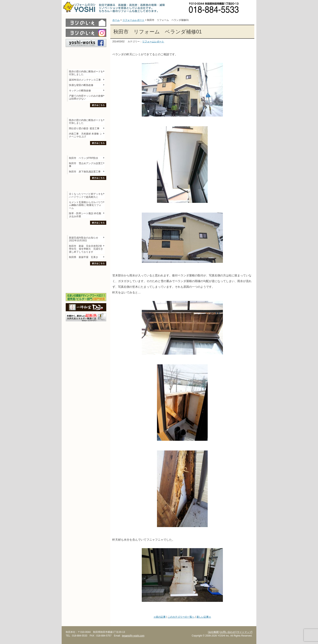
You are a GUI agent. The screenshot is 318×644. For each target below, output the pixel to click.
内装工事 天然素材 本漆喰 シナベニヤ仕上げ (85, 135)
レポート (86, 54)
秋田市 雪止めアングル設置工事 (86, 165)
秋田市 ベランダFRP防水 (84, 158)
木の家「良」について (86, 272)
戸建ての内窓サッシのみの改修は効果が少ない (86, 97)
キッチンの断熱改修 (81, 91)
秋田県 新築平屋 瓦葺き (84, 257)
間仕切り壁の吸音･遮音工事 (84, 128)
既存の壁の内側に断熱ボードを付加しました (86, 73)
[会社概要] (213, 632)
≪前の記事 (160, 617)
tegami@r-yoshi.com (133, 636)
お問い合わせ (249, 7)
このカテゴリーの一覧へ (181, 617)
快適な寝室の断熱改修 (81, 85)
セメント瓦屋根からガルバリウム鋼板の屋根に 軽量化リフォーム (86, 205)
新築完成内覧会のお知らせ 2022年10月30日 (84, 239)
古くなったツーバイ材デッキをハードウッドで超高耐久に (86, 195)
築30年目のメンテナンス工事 (85, 80)
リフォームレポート (153, 42)
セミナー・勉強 (86, 279)
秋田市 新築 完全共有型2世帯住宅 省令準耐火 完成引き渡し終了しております (86, 249)
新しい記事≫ (204, 617)
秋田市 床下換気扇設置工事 (85, 172)
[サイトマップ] (244, 632)
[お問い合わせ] (228, 632)
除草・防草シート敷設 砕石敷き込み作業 (85, 215)
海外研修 (86, 286)
